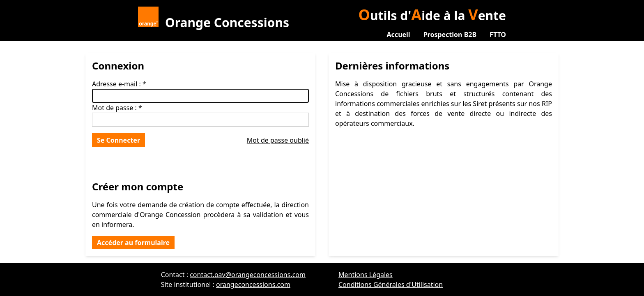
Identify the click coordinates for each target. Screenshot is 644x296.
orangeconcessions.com (253, 284)
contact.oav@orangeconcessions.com (248, 275)
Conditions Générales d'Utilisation (391, 284)
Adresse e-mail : (116, 84)
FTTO (498, 35)
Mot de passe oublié (278, 140)
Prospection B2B (450, 35)
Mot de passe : (114, 108)
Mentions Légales (366, 275)
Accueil (399, 35)
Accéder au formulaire (133, 243)
